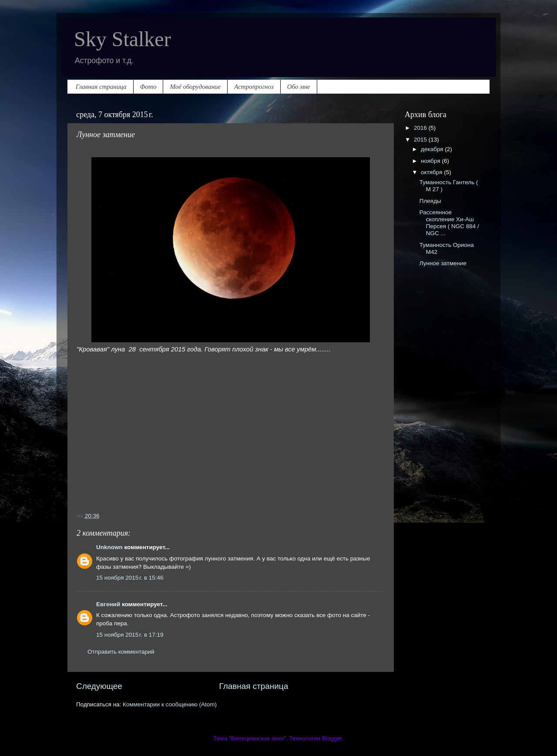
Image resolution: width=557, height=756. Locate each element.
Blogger (332, 738)
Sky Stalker (122, 39)
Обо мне (299, 87)
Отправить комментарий (121, 652)
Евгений (108, 604)
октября (432, 172)
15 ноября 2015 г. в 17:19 (130, 635)
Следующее (99, 686)
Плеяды (430, 201)
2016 (421, 128)
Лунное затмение (443, 263)
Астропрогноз (254, 87)
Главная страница (101, 87)
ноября (431, 161)
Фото (148, 87)
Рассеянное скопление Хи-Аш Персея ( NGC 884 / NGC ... (449, 223)
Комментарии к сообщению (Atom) (170, 704)
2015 (421, 140)
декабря (433, 149)
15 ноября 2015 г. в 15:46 (130, 578)
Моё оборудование (195, 87)
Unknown (109, 547)
